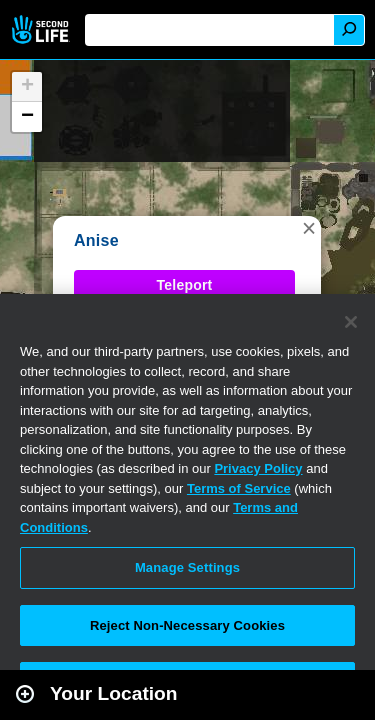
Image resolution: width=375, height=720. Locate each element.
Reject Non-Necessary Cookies (187, 625)
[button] (309, 228)
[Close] (351, 322)
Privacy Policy (258, 468)
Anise (96, 240)
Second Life (42, 29)
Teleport (185, 285)
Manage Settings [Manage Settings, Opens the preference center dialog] (187, 567)
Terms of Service (239, 488)
